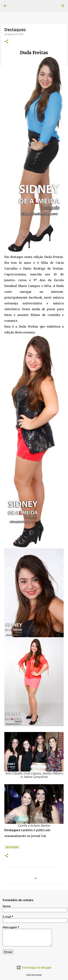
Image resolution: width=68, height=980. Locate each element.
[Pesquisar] (63, 6)
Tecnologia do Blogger (34, 967)
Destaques (12, 847)
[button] (7, 42)
